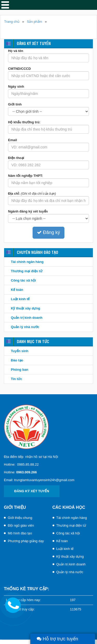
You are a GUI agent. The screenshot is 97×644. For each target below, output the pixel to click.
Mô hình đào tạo (20, 533)
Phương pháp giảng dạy (26, 541)
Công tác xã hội (23, 280)
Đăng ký (48, 232)
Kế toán (17, 290)
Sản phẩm (35, 22)
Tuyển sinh (20, 351)
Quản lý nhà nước (25, 327)
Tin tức (16, 379)
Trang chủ (12, 22)
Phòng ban (20, 370)
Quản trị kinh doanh (27, 318)
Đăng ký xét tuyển (34, 43)
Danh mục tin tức (33, 341)
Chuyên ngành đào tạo (38, 252)
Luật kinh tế (20, 299)
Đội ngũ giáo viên (21, 525)
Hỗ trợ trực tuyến (57, 639)
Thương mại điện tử (27, 271)
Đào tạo (17, 360)
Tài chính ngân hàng (27, 262)
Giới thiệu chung (20, 518)
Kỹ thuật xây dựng (25, 308)
